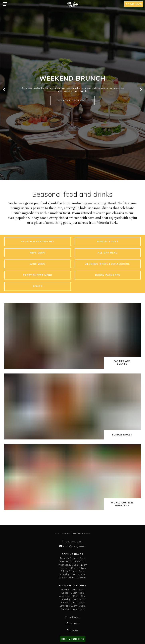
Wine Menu (37, 264)
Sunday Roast (108, 241)
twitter (72, 630)
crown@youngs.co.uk (73, 546)
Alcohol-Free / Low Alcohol (108, 264)
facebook (72, 624)
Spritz (37, 286)
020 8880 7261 (72, 542)
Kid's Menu (37, 253)
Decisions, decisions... (73, 100)
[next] (141, 90)
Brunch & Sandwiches (37, 241)
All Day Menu (108, 253)
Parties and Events (122, 363)
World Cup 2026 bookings (122, 504)
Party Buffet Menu (37, 275)
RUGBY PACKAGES (108, 275)
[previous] (4, 90)
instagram (72, 617)
